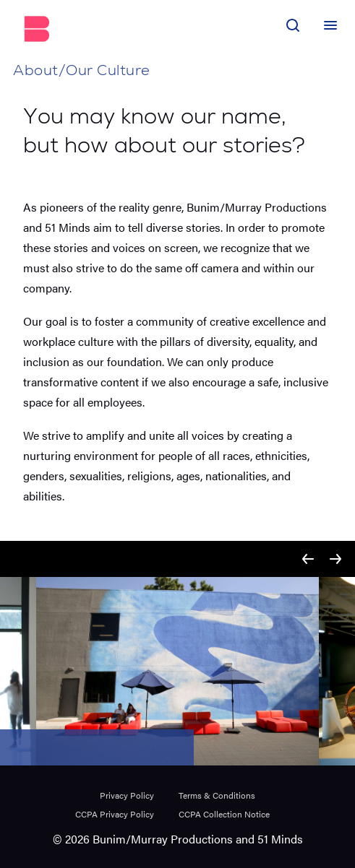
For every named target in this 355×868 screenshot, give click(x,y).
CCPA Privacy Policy (115, 814)
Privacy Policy (127, 795)
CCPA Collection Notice (224, 814)
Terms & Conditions (217, 795)
